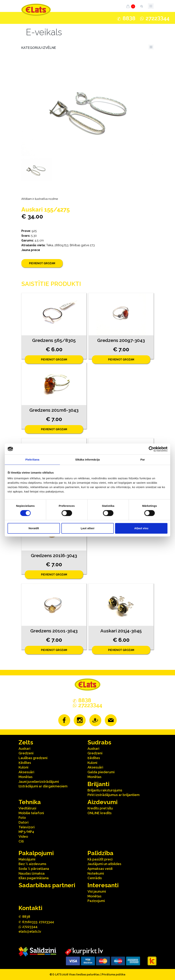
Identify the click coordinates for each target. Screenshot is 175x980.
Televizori (27, 827)
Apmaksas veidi (100, 869)
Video (23, 836)
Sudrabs (99, 742)
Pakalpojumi (36, 853)
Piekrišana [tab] (32, 460)
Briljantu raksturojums (105, 790)
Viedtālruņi (27, 808)
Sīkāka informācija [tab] (87, 460)
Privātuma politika (114, 974)
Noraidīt (34, 528)
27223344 (46, 922)
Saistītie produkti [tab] (51, 284)
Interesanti (103, 885)
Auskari (24, 749)
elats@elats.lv (30, 931)
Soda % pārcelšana (34, 869)
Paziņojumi (96, 901)
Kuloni (23, 767)
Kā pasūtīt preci (100, 859)
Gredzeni (26, 753)
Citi (21, 841)
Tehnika (30, 802)
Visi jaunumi (97, 891)
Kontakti (30, 908)
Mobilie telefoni (31, 813)
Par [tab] (143, 460)
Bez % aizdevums (32, 864)
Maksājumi (27, 859)
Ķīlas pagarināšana (34, 878)
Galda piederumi (101, 772)
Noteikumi (96, 873)
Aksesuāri (26, 772)
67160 (30, 922)
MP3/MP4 (26, 832)
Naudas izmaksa (32, 873)
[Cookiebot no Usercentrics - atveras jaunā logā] (151, 449)
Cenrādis (95, 878)
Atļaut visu (141, 528)
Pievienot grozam (42, 263)
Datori (24, 822)
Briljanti (98, 784)
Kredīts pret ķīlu (100, 808)
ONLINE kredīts (100, 813)
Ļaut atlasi (87, 528)
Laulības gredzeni (33, 758)
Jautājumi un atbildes (104, 864)
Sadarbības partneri (47, 885)
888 (129, 18)
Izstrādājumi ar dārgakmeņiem (43, 786)
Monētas (26, 777)
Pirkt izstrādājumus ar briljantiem (114, 795)
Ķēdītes (25, 763)
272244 (158, 18)
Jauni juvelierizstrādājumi (39, 782)
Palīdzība (100, 853)
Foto (22, 818)
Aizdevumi (102, 802)
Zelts (26, 742)
